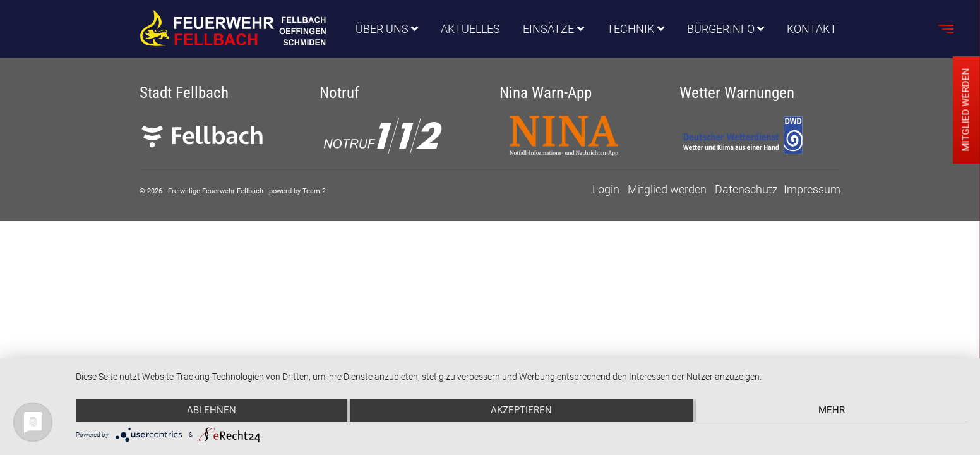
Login (606, 189)
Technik (630, 29)
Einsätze (548, 29)
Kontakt (812, 29)
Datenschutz (746, 189)
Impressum (812, 189)
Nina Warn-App (546, 93)
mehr (835, 411)
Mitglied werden (667, 189)
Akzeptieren (522, 411)
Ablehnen (208, 411)
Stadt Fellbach (184, 93)
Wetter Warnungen (737, 93)
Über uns (382, 29)
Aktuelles (470, 29)
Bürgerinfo (721, 29)
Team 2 (314, 191)
